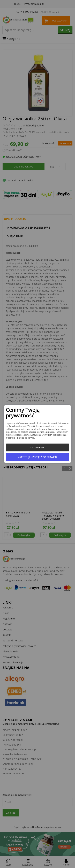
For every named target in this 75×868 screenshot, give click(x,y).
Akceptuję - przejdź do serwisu (37, 457)
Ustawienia (38, 447)
